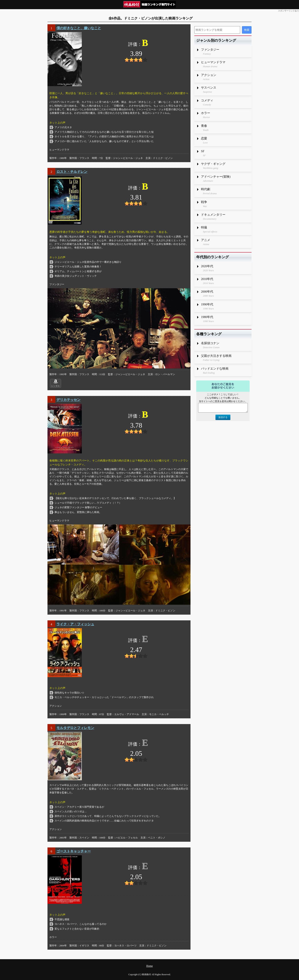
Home (149, 966)
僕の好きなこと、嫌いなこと (79, 28)
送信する (223, 417)
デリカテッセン (68, 400)
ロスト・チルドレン (72, 172)
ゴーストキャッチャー (74, 851)
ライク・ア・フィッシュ (75, 624)
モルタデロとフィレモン (75, 728)
